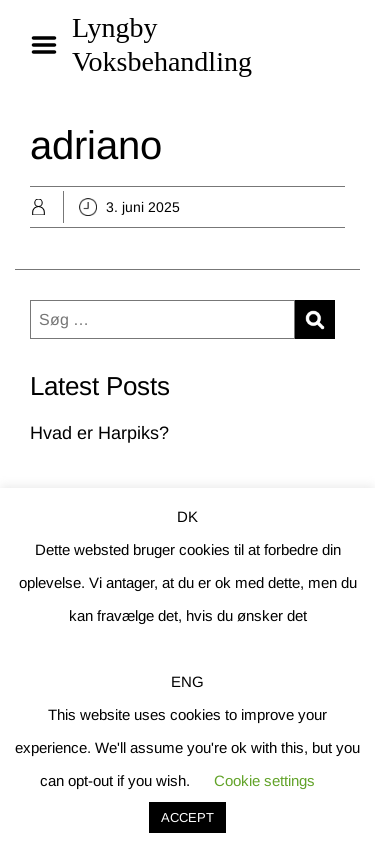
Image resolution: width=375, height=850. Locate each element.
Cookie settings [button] (264, 780)
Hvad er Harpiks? (99, 433)
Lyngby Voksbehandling (162, 44)
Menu (51, 45)
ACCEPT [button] (187, 817)
